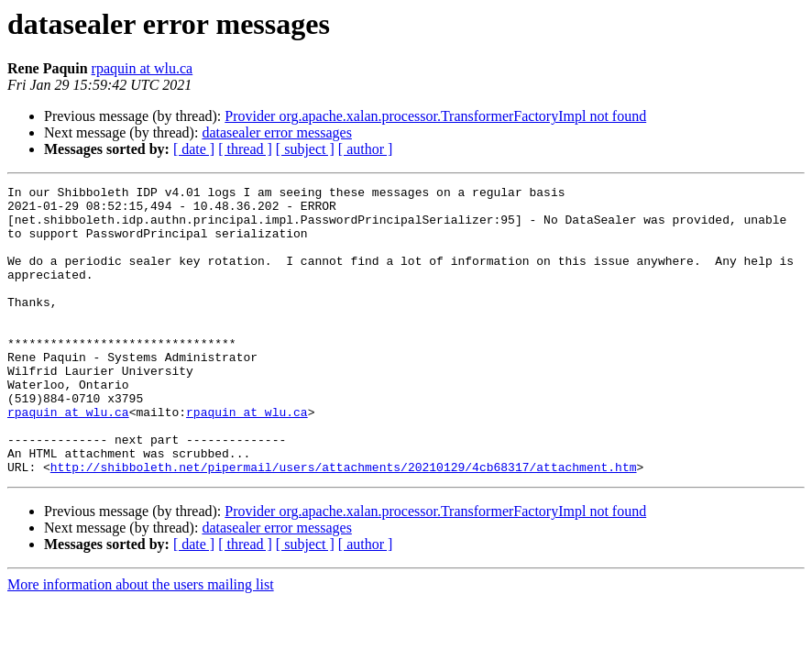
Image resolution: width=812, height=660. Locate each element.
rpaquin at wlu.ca (143, 68)
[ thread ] (245, 149)
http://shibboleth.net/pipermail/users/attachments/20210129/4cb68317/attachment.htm (344, 524)
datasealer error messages (276, 132)
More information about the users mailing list (141, 642)
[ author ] (366, 149)
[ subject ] (305, 149)
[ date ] (194, 149)
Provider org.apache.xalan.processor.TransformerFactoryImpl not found (435, 116)
